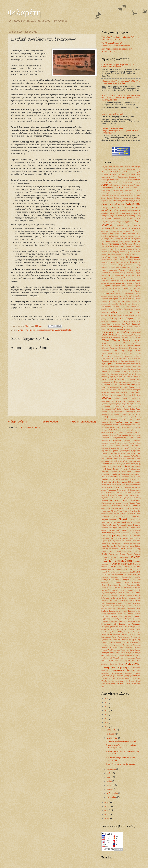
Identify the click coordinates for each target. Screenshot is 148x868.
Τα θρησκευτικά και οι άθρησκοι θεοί (121, 741)
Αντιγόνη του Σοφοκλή (120, 236)
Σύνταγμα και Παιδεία (64, 330)
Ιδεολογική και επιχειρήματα (112, 395)
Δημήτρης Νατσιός (134, 283)
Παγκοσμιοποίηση (109, 520)
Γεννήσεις (123, 267)
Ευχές (124, 372)
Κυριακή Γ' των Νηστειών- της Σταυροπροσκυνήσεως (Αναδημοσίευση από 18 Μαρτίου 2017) (120, 131)
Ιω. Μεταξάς (117, 401)
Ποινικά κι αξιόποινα (123, 551)
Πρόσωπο (125, 582)
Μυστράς (129, 495)
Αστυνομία (111, 254)
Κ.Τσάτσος (137, 406)
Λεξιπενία (114, 461)
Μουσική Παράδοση (133, 493)
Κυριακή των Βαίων (118, 453)
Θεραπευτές (115, 392)
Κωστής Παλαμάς (107, 459)
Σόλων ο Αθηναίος (129, 598)
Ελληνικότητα (123, 348)
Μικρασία (127, 487)
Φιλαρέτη (24, 12)
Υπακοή (104, 650)
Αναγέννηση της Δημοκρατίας (128, 226)
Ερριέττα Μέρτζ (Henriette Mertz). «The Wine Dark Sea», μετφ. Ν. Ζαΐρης (121, 82)
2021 (107, 719)
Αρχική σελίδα (50, 422)
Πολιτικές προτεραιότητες (119, 558)
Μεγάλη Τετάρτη (124, 479)
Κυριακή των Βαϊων (133, 453)
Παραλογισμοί (126, 536)
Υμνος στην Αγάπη (134, 648)
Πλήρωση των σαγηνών (110, 549)
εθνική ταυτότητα (121, 318)
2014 (107, 818)
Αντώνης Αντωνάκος (128, 239)
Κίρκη (133, 425)
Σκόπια (138, 593)
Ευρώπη (105, 371)
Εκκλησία (130, 324)
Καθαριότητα (106, 409)
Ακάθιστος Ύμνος (134, 216)
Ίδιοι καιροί (128, 395)
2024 (107, 706)
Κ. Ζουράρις (136, 404)
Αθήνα (117, 213)
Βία (127, 257)
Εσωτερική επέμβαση (122, 364)
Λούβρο (130, 466)
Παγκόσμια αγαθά (109, 516)
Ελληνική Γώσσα (117, 343)
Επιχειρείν (125, 361)
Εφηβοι (104, 374)
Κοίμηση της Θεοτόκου (118, 427)
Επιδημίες (137, 359)
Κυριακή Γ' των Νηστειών (110, 451)
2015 (107, 814)
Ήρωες (104, 387)
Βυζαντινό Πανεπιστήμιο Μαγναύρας (115, 262)
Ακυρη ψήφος (107, 218)
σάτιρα (130, 590)
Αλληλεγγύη (120, 222)
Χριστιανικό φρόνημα (133, 673)
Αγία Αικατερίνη (115, 185)
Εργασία (132, 361)
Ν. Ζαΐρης (116, 498)
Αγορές (135, 201)
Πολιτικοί (137, 572)
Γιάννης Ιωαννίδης (127, 273)
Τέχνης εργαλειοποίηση (132, 632)
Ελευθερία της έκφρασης (121, 335)
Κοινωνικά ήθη (111, 432)
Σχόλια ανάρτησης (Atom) (29, 427)
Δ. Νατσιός (113, 280)
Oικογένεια (121, 683)
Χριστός (126, 676)
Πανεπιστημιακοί (135, 530)
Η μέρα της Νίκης (131, 377)
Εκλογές (129, 327)
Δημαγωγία (121, 283)
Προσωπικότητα (115, 582)
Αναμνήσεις (135, 228)
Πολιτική (135, 557)
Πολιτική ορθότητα (115, 569)
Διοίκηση (104, 301)
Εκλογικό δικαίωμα (124, 329)
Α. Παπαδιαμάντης (132, 172)
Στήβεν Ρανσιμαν (113, 603)
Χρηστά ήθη (129, 660)
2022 (107, 714)
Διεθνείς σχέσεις (107, 296)
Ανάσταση (105, 231)
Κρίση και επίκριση (121, 443)
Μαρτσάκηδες (136, 474)
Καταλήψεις (106, 417)
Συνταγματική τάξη (109, 624)
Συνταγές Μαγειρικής (109, 621)
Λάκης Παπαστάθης (128, 459)
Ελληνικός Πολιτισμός (109, 348)
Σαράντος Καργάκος (118, 590)
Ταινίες (114, 632)
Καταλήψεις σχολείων (118, 417)
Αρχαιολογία (122, 249)
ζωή (130, 374)
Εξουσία (116, 356)
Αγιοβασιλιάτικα (107, 188)
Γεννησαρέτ (115, 267)
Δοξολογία (126, 307)
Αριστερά (104, 247)
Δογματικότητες (107, 307)
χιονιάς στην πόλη (116, 661)
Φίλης (118, 653)
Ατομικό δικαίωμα (122, 254)
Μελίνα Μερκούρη (134, 482)
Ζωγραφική (124, 374)
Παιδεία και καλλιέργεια (120, 522)
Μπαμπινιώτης (106, 495)
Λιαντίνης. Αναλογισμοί (118, 464)
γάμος (109, 267)
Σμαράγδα (122, 595)
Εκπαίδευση (23, 330)
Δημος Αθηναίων (134, 286)
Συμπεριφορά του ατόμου (118, 611)
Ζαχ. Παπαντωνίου (113, 374)
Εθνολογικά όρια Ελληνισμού (120, 322)
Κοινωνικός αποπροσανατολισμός (114, 438)
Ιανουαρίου (111, 797)
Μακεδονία (105, 472)
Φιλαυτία (112, 653)
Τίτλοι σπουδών (124, 637)
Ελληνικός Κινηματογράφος (130, 345)
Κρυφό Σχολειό (114, 446)
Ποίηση (123, 549)
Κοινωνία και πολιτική (124, 430)
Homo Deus (106, 684)
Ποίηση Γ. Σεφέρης (134, 549)
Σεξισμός (138, 590)
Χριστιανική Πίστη (116, 664)
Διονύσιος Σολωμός (116, 301)
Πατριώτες (125, 538)
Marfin (113, 684)
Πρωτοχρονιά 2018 (134, 585)
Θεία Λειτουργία (118, 390)
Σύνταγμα (122, 621)
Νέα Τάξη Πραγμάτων (120, 500)
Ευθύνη (121, 366)
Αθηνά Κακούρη (126, 213)
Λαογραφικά (106, 461)
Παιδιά (138, 522)
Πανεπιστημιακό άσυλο (118, 530)
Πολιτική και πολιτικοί (121, 566)
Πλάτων (138, 546)
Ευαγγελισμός (136, 364)
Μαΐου (109, 781)
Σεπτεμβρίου (112, 738)
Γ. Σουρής (130, 265)
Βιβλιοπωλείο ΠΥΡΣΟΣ (109, 260)
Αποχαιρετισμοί (115, 244)
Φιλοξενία (129, 653)
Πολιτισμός (119, 575)
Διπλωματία (136, 301)
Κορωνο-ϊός (137, 440)
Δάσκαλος (128, 280)
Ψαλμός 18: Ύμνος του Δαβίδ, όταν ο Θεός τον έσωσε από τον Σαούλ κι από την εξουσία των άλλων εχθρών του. (121, 98)
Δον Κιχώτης (117, 307)
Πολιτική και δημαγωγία (120, 564)
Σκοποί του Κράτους (109, 595)
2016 (107, 810)
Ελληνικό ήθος (113, 346)
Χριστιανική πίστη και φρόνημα (121, 665)
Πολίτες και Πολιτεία (117, 554)
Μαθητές (124, 469)
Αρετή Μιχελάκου (135, 244)
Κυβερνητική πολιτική (109, 448)
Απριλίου (110, 785)
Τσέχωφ (104, 647)
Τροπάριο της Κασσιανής (132, 645)
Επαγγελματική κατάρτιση (131, 356)
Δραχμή (133, 307)
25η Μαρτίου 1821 (129, 169)
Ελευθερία (107, 335)
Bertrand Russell (135, 681)
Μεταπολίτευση (135, 485)
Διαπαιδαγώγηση (108, 293)
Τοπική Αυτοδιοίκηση (129, 642)
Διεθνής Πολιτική (126, 296)
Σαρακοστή (105, 590)
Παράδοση (115, 535)
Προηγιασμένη (126, 577)
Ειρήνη (133, 322)
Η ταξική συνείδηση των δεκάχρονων (121, 764)
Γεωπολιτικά (113, 270)
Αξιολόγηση (110, 241)
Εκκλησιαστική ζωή (117, 327)
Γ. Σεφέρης (121, 265)
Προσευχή (116, 580)
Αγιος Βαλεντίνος (118, 190)
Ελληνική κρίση (128, 343)
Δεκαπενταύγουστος (108, 283)
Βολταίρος (137, 260)
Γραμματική (106, 278)
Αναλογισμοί (108, 228)
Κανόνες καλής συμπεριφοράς (113, 412)
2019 (107, 726)
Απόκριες (128, 241)
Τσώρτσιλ (111, 648)
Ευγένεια (104, 366)
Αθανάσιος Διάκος (108, 213)
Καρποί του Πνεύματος (131, 414)
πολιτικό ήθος (128, 572)
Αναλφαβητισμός (121, 228)
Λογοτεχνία (122, 466)
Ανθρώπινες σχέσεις (118, 234)
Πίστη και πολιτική (128, 546)
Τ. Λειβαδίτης (130, 629)
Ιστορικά (116, 399)
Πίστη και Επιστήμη (114, 546)
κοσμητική (105, 443)
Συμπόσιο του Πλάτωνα (125, 614)
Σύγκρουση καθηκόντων (110, 606)
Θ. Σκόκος (124, 387)
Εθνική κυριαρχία (129, 315)
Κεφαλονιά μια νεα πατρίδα (128, 422)
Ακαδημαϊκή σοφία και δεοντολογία (114, 216)
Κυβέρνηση (136, 446)
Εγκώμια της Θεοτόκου (132, 309)
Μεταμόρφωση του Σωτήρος (111, 485)
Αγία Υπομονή (135, 185)
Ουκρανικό (126, 511)
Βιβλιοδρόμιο (135, 257)
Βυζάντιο (134, 262)
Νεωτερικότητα (136, 500)
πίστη (104, 546)
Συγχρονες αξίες (126, 606)
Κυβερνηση (126, 446)
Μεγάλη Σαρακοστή (110, 479)
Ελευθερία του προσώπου (131, 338)
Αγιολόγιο (119, 188)
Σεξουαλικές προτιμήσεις (110, 593)
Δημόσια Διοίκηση (108, 288)
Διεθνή (116, 296)
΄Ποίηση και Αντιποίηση (133, 167)
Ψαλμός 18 (128, 678)
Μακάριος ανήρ (135, 469)
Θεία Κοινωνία (107, 390)
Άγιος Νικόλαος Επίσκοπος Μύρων (115, 198)
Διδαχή (138, 294)
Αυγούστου (111, 769)
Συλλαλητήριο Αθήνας (133, 608)
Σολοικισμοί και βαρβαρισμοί (111, 598)
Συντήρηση (105, 627)
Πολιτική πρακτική (129, 569)
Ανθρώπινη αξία (134, 234)
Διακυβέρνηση (136, 291)
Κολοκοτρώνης (106, 440)
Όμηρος (138, 508)
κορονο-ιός (117, 440)
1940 (119, 169)
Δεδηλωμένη (136, 281)
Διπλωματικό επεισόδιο (110, 304)
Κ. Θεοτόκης (106, 406)
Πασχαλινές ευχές (108, 538)
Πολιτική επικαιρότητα (45, 330)
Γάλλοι (104, 267)
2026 (107, 699)
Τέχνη (120, 632)
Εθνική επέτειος (117, 315)
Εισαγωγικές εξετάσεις (118, 324)
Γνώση (133, 275)
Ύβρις (121, 648)
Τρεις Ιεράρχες (116, 645)
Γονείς (138, 275)
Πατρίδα (118, 538)
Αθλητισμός (137, 213)
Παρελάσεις (137, 536)
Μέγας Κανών (106, 482)
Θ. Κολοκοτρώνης (114, 387)
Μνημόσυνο (112, 490)
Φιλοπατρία (137, 653)
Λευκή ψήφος (123, 461)
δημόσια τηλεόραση (121, 288)
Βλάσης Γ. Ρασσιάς (126, 260)
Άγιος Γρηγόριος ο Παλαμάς (118, 193)
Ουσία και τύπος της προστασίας (113, 514)
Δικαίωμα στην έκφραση (110, 299)
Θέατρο (138, 387)
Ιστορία (106, 398)
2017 (107, 806)
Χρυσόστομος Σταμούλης (116, 678)
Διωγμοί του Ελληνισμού (130, 304)
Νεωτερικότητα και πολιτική (111, 503)
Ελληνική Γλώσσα (121, 340)
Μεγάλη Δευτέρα (108, 477)
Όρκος (120, 511)
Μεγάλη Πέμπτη (135, 477)
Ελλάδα (105, 340)
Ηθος (129, 385)
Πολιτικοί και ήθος (108, 575)
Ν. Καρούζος (125, 498)
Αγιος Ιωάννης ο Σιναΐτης (110, 196)
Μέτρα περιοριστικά (108, 487)
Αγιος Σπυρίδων (114, 201)
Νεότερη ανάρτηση (18, 422)
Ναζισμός (105, 500)
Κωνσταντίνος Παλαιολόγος (130, 456)
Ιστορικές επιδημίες (129, 399)
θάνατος (131, 387)
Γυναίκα (127, 278)
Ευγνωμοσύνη (113, 366)
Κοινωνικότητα (136, 438)
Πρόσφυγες (126, 580)
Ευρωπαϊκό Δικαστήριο (133, 366)
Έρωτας (110, 364)
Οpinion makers (135, 514)
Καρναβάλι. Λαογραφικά (110, 414)
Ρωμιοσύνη (128, 588)
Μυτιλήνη (135, 495)
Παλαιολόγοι (106, 525)
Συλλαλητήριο (120, 608)
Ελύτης (114, 351)
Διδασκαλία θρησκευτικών (125, 294)
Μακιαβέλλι (116, 472)
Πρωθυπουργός (135, 582)
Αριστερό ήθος (113, 247)
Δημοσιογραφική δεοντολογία (114, 291)
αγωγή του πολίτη (110, 210)
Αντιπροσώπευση (114, 239)
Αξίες (103, 241)
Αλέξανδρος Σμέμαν (108, 222)
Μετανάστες (126, 485)
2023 (107, 710)
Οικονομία (130, 508)
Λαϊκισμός (117, 459)
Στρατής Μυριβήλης (134, 603)
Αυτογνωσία (134, 254)
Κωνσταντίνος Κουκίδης (110, 456)
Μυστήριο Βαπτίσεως (119, 495)
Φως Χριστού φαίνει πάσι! (112, 114)
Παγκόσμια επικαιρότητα (131, 516)
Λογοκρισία (113, 466)
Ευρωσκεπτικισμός (115, 372)
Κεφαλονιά (137, 420)
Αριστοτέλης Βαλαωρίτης (127, 247)
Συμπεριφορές (111, 614)
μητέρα (120, 487)
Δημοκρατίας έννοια (119, 286)
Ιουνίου (110, 777)
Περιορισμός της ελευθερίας (131, 543)
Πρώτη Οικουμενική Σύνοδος (113, 585)
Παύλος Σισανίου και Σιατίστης (120, 541)
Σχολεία (111, 629)
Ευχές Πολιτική (132, 372)
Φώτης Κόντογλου (119, 658)
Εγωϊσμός (105, 313)
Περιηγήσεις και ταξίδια (111, 543)
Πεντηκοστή (136, 541)
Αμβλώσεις (129, 222)
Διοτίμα (128, 301)
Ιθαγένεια (137, 395)
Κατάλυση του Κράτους (133, 417)
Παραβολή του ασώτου (123, 533)
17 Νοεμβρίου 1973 (109, 169)
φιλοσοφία (106, 655)
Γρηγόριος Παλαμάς (117, 278)
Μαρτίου (110, 789)
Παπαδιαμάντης (108, 533)
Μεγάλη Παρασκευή (122, 477)
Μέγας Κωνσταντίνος (120, 482)
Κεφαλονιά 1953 (107, 422)
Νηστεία (125, 503)
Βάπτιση (122, 257)
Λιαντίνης (105, 464)
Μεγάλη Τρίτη (135, 479)
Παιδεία (32, 330)
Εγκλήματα (119, 309)
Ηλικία (138, 385)
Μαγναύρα (116, 469)
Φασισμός (105, 653)
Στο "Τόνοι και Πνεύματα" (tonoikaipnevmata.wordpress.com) (116, 44)
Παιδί (133, 522)
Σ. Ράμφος (137, 588)
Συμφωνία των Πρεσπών (121, 616)
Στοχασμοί (123, 603)
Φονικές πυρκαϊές (118, 655)
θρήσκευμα (124, 392)
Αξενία (138, 239)
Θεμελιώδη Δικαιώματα (133, 390)
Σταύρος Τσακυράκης (121, 601)
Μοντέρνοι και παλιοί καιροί (126, 490)
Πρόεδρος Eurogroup (110, 577)
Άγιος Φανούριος (126, 201)
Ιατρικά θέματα (135, 392)
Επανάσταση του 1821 (125, 359)
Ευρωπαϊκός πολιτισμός (111, 369)
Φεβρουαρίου (112, 793)
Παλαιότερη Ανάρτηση (83, 422)
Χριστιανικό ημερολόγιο (121, 670)
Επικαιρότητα (107, 361)
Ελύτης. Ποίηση (126, 351)
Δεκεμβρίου (112, 730)
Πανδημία (113, 528)
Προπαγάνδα (106, 580)
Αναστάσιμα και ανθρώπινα (121, 231)
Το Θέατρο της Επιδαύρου (119, 640)
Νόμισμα (132, 503)
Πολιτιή (129, 554)
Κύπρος (120, 448)
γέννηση (130, 267)
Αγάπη (105, 185)
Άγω (139, 201)
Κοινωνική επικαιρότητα (119, 435)
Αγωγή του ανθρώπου (113, 204)
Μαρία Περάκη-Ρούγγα (121, 474)
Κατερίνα (114, 420)
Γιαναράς (115, 273)
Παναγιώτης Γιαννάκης (124, 525)
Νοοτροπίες (105, 506)
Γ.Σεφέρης (137, 265)
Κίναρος (104, 425)
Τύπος (117, 648)
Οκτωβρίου (111, 734)
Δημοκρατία (106, 286)
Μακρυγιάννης (127, 472)
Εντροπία (124, 353)
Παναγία (113, 525)
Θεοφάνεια (105, 392)
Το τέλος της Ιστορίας (114, 642)
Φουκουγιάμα (130, 655)
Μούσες (120, 493)
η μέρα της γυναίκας (115, 377)
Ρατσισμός (105, 588)
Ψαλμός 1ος (136, 678)
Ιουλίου (110, 773)
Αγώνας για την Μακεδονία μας (130, 211)
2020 (107, 722)
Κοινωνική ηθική (135, 435)
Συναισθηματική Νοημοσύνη (123, 619)
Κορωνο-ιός (127, 440)
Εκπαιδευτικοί (136, 332)
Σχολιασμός (119, 629)
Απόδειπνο (120, 241)
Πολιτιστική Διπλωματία (133, 575)
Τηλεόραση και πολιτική (129, 635)
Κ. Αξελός (128, 404)
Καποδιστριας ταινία (133, 412)
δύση (139, 307)
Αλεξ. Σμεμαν (135, 218)
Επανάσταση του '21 (109, 359)
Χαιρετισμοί (131, 658)
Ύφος (118, 650)
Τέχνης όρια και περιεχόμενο (111, 635)
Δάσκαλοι (120, 281)
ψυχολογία (124, 681)
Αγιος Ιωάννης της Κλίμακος (130, 196)
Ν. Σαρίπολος (135, 498)
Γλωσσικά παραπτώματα (122, 275)
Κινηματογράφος (125, 425)
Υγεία (126, 647)
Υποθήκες (112, 650)
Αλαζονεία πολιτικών (121, 218)
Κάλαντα (127, 409)
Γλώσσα (110, 275)
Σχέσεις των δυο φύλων (118, 627)
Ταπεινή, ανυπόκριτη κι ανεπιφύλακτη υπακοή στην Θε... (122, 746)
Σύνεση (138, 619)
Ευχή (139, 372)
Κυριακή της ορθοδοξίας (127, 451)
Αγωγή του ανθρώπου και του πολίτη (121, 205)
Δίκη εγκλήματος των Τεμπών (130, 299)
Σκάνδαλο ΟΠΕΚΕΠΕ (126, 593)
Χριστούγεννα (135, 676)
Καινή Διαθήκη (117, 409)
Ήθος (133, 384)
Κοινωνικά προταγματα (125, 433)
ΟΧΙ (127, 514)
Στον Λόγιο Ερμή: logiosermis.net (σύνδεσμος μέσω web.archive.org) (120, 38)
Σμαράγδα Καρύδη (134, 595)
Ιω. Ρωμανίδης (129, 401)
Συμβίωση (105, 611)
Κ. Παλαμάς (117, 406)
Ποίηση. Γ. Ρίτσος (108, 551)
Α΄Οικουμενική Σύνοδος (132, 182)
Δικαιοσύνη (137, 296)
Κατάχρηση (106, 419)
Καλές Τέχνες (135, 409)
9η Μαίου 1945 (120, 172)
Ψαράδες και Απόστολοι (110, 681)
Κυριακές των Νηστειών (132, 448)
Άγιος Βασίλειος (130, 190)
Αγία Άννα (125, 185)
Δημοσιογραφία (135, 288)
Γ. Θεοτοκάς (112, 265)
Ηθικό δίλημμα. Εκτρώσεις (117, 385)
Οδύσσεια (135, 506)
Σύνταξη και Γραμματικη (130, 624)
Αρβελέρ (125, 244)
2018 (107, 802)
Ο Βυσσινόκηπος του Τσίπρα (120, 506)
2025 (107, 702)
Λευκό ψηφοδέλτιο (134, 461)
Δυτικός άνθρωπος (108, 309)
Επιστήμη (117, 361)
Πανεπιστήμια (123, 528)
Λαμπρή (138, 459)
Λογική (128, 464)
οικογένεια (120, 508)
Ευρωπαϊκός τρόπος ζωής (130, 369)
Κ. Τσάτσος (128, 406)
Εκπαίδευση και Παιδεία (115, 332)
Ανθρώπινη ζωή (107, 236)
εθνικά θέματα (121, 312)
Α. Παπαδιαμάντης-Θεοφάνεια (124, 177)
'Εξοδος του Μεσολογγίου (116, 167)
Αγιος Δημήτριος (135, 193)
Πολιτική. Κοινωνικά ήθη (114, 572)
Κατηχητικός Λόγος (125, 420)
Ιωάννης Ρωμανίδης (118, 404)
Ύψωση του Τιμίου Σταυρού (131, 650)
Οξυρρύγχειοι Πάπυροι (109, 511)
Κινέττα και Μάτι (113, 425)
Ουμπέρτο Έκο (135, 511)
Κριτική (131, 443)
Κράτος (111, 443)
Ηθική (133, 379)
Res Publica (132, 684)
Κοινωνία (111, 430)
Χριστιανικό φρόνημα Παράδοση (112, 676)
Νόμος (138, 503)
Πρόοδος (138, 577)
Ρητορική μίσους (117, 588)
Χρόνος (104, 678)
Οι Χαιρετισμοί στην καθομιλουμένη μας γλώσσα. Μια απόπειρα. (118, 66)
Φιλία (123, 653)
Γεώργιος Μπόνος (126, 270)
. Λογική (104, 167)
